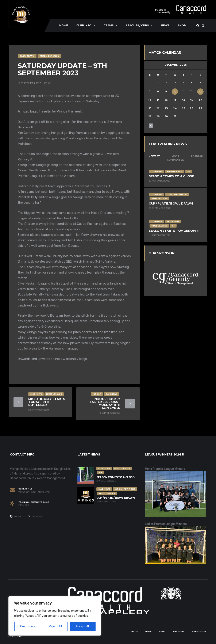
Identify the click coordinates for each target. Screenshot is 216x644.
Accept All (82, 626)
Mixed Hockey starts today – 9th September (47, 402)
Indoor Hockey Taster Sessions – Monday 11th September (105, 403)
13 (200, 92)
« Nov (151, 126)
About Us (179, 632)
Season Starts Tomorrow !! (174, 231)
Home (64, 25)
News (165, 25)
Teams (109, 25)
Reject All (55, 626)
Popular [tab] (197, 156)
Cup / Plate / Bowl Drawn (171, 203)
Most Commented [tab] (175, 158)
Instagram (36, 516)
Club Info (84, 25)
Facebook (17, 516)
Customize (28, 626)
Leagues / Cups (137, 25)
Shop (182, 25)
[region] (55, 616)
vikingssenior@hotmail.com (34, 492)
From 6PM (24, 505)
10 (175, 92)
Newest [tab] (154, 156)
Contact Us (199, 632)
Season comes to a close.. (172, 176)
